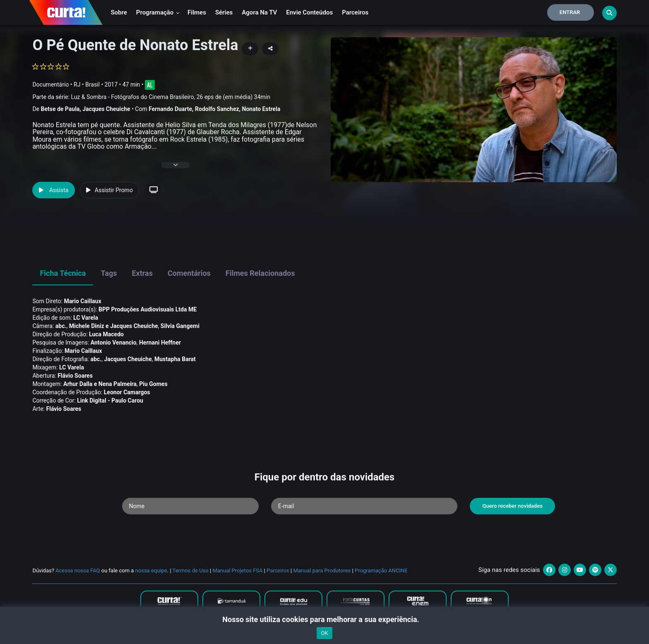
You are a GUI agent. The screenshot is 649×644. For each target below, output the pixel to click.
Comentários (189, 273)
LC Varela (86, 318)
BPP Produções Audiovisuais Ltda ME (148, 309)
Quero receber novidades (512, 506)
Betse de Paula (60, 109)
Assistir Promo (109, 190)
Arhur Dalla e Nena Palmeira (100, 384)
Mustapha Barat (175, 359)
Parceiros (355, 12)
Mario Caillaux (82, 301)
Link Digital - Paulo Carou (110, 400)
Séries (224, 12)
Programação (158, 12)
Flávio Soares (75, 376)
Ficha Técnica (63, 273)
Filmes (197, 12)
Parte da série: (151, 97)
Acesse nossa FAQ (78, 570)
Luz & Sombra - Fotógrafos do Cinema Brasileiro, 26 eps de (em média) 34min (170, 97)
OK (324, 633)
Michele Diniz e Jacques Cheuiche (114, 326)
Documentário (50, 84)
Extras (142, 273)
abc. (61, 326)
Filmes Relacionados (260, 273)
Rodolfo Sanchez (217, 109)
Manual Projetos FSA (237, 570)
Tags (109, 273)
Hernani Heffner (160, 343)
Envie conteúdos (309, 12)
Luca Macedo (106, 334)
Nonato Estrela (261, 109)
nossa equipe (151, 570)
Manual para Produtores (322, 570)
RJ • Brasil (87, 84)
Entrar (570, 12)
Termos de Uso (191, 570)
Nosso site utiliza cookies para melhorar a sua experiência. (324, 619)
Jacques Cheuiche (106, 109)
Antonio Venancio (114, 343)
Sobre (119, 12)
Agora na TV (259, 12)
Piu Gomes (153, 384)
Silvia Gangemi (180, 326)
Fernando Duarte (170, 109)
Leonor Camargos (127, 392)
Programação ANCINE (381, 570)
